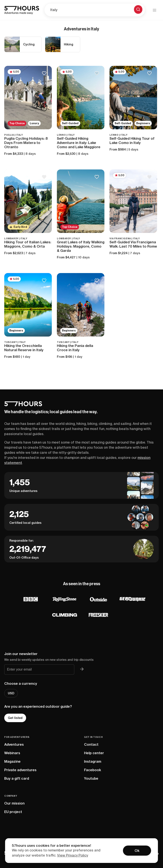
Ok (137, 851)
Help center (94, 753)
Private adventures (20, 770)
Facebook (93, 770)
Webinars (12, 753)
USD (11, 693)
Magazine (12, 761)
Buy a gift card (17, 778)
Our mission (14, 803)
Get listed (15, 718)
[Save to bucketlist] (44, 74)
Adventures (14, 744)
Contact (91, 744)
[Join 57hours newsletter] (82, 669)
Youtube (91, 778)
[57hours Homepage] (22, 10)
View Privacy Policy (73, 855)
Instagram (93, 761)
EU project (13, 812)
